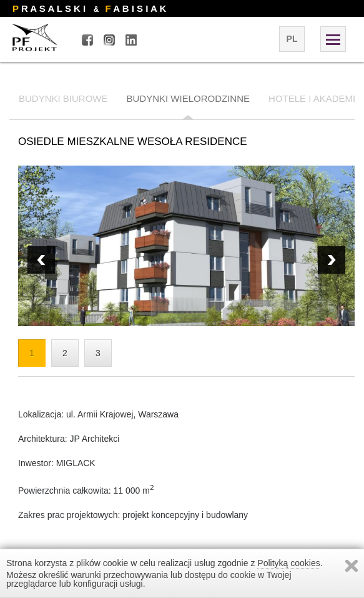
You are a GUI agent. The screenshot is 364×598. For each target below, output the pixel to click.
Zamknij (352, 566)
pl (292, 39)
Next (41, 260)
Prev (332, 260)
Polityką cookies (288, 563)
